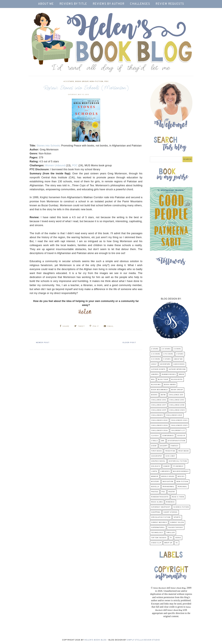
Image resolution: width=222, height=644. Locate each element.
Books (154, 395)
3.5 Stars (156, 354)
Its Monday (178, 466)
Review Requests (170, 4)
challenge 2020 (177, 410)
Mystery (155, 482)
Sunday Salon (177, 522)
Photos (155, 492)
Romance (170, 502)
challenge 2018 (177, 405)
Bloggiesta (177, 380)
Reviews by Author (109, 4)
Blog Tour (163, 380)
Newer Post (43, 343)
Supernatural (158, 528)
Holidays (156, 466)
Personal (182, 487)
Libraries (165, 471)
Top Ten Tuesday (159, 538)
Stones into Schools (48, 146)
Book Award (170, 385)
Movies (181, 477)
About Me (46, 4)
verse (178, 538)
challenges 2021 (174, 415)
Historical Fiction (178, 461)
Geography (157, 456)
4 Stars (180, 354)
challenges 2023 (179, 420)
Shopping (156, 512)
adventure (165, 364)
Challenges (140, 4)
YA (177, 543)
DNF (163, 441)
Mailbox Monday (181, 471)
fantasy (175, 446)
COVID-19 (181, 436)
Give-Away (170, 456)
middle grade (168, 477)
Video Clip (156, 543)
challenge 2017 (159, 405)
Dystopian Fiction (177, 441)
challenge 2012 (159, 400)
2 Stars (155, 349)
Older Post (129, 343)
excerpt (164, 446)
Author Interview (177, 369)
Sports (177, 517)
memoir (155, 477)
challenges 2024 (159, 425)
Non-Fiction (96, 82)
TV (171, 538)
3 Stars (177, 349)
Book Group (82, 82)
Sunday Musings (159, 522)
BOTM (163, 395)
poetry (172, 492)
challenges (157, 415)
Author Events (158, 369)
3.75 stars (168, 354)
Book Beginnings (160, 390)
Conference (168, 436)
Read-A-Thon (178, 497)
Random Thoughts (160, 497)
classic (155, 436)
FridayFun (170, 451)
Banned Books (169, 374)
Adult (154, 364)
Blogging (156, 385)
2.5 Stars (166, 349)
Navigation (168, 482)
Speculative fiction (161, 517)
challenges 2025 (179, 425)
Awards (155, 374)
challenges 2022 (159, 420)
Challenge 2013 (177, 400)
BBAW (181, 374)
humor (167, 466)
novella (155, 487)
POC (107, 82)
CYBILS (154, 441)
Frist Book (184, 451)
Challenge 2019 (159, 410)
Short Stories (171, 512)
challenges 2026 (160, 431)
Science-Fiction (181, 507)
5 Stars (167, 359)
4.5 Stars (69, 82)
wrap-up (168, 543)
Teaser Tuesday (176, 528)
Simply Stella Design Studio (143, 640)
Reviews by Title (73, 4)
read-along (157, 502)
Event (154, 446)
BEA (153, 380)
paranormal (169, 487)
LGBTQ (154, 471)
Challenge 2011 (176, 395)
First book (157, 451)
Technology (157, 533)
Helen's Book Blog (95, 640)
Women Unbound (55, 165)
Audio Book (179, 364)
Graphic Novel (158, 461)
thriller (171, 533)
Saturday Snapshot (161, 507)
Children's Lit (178, 431)
